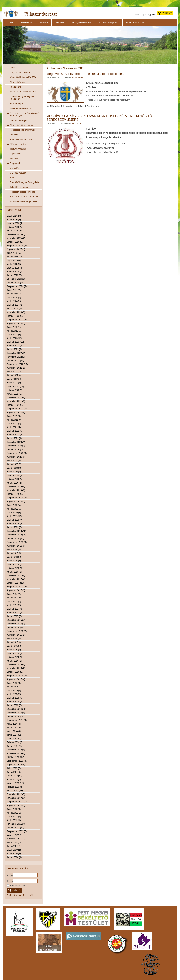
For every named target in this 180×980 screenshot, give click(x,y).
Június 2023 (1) (14, 331)
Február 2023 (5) (15, 346)
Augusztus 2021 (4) (16, 412)
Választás (15, 168)
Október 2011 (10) (15, 828)
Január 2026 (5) (14, 231)
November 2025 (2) (16, 238)
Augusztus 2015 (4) (16, 679)
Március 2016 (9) (15, 653)
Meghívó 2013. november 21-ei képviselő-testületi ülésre (86, 74)
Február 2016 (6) (15, 657)
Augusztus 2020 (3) (16, 457)
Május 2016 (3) (14, 646)
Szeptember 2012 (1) (17, 802)
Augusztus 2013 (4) (16, 765)
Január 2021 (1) (14, 438)
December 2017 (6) (16, 576)
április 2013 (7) (14, 779)
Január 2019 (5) (14, 527)
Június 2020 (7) (14, 464)
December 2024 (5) (16, 279)
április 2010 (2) (14, 854)
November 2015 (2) (16, 668)
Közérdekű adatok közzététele (24, 197)
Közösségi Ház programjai (22, 130)
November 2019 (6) (16, 490)
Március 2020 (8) (15, 475)
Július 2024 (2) (14, 290)
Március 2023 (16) (15, 342)
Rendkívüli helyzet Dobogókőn (24, 182)
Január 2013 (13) (15, 791)
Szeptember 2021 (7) (17, 409)
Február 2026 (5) (15, 227)
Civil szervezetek (18, 173)
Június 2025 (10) (15, 257)
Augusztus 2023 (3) (16, 323)
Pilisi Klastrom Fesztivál (21, 139)
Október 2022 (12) (15, 361)
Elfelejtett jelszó (14, 895)
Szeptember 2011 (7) (17, 831)
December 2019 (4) (16, 487)
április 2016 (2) (14, 650)
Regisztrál (28, 895)
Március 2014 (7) (15, 739)
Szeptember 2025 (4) (17, 246)
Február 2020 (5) (15, 479)
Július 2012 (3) (14, 809)
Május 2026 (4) (14, 216)
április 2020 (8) (14, 472)
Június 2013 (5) (14, 772)
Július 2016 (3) (14, 639)
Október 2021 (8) (15, 405)
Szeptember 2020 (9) (17, 453)
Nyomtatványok (17, 82)
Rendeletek (43, 23)
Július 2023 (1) (14, 327)
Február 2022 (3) (15, 390)
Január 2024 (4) (14, 309)
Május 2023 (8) (14, 335)
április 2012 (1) (14, 820)
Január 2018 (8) (14, 572)
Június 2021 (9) (14, 420)
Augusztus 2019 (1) (16, 501)
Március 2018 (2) (15, 564)
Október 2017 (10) (15, 583)
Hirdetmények (17, 104)
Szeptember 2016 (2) (17, 631)
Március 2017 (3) (15, 609)
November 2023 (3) (16, 312)
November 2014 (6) (16, 713)
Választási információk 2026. (24, 77)
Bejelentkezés (14, 890)
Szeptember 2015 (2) (17, 676)
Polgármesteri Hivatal (20, 73)
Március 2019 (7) (15, 520)
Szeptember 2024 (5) (17, 286)
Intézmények (16, 87)
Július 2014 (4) (14, 724)
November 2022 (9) (16, 357)
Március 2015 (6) (15, 698)
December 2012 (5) (16, 794)
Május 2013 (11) (14, 776)
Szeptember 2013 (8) (17, 761)
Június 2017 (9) (14, 598)
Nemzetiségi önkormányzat (23, 125)
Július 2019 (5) (14, 505)
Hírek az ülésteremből (20, 108)
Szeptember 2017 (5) (17, 587)
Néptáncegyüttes (18, 144)
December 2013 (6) (16, 750)
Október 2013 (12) (15, 757)
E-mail (10, 875)
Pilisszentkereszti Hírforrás (23, 192)
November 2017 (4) (16, 579)
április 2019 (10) (14, 516)
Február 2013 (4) (15, 787)
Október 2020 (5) (15, 449)
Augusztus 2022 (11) (17, 368)
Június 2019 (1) (14, 509)
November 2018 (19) (16, 535)
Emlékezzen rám (16, 886)
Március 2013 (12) (15, 783)
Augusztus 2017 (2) (16, 590)
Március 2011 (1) (15, 835)
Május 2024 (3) (14, 297)
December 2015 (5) (16, 665)
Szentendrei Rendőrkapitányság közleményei (25, 114)
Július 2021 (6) (14, 416)
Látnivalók (15, 135)
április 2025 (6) (14, 264)
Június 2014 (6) (14, 728)
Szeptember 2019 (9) (17, 498)
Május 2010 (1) (14, 850)
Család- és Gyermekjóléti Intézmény (22, 98)
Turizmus (14, 159)
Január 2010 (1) (14, 857)
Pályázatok (59, 23)
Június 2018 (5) (14, 553)
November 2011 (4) (16, 824)
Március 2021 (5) (15, 431)
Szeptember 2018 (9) (17, 542)
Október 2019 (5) (15, 494)
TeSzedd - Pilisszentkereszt (23, 92)
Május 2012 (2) (14, 817)
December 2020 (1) (16, 442)
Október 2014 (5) (15, 716)
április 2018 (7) (14, 561)
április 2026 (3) (14, 220)
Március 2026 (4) (15, 223)
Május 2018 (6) (14, 557)
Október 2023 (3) (15, 316)
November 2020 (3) (16, 446)
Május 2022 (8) (14, 379)
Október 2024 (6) (15, 283)
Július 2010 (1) (14, 842)
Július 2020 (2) (14, 461)
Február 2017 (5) (15, 613)
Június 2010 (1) (14, 846)
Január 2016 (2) (14, 661)
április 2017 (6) (14, 605)
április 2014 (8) (14, 735)
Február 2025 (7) (15, 272)
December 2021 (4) (16, 398)
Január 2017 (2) (14, 616)
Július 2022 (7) (14, 372)
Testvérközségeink (19, 149)
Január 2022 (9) (14, 394)
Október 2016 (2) (15, 627)
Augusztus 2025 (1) (16, 249)
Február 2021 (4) (15, 435)
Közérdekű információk (135, 23)
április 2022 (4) (14, 383)
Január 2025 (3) (14, 275)
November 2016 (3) (16, 624)
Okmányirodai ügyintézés (81, 23)
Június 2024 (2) (14, 294)
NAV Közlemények (19, 120)
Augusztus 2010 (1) (16, 839)
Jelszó (10, 881)
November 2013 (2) (16, 753)
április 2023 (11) (14, 338)
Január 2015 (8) (14, 705)
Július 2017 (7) (14, 594)
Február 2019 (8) (15, 524)
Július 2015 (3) (14, 683)
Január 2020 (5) (14, 483)
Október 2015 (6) (15, 672)
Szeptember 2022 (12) (17, 364)
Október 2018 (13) (15, 538)
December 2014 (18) (16, 709)
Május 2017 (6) (14, 601)
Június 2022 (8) (14, 375)
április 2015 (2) (14, 694)
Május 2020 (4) (14, 468)
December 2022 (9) (16, 353)
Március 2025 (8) (15, 268)
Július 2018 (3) (14, 550)
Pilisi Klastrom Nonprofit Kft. (108, 23)
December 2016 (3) (16, 620)
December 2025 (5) (16, 234)
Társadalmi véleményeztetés (24, 201)
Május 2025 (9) (14, 260)
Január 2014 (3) (14, 746)
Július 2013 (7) (14, 768)
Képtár (13, 178)
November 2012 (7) (16, 798)
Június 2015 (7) (14, 687)
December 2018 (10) (16, 531)
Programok (15, 163)
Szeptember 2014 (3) (17, 720)
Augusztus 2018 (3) (16, 546)
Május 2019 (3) (14, 513)
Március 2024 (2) (15, 305)
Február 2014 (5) (15, 742)
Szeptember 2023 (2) (17, 320)
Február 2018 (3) (15, 568)
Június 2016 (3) (14, 642)
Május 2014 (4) (14, 731)
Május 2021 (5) (14, 424)
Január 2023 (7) (14, 349)
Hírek (13, 68)
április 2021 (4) (14, 427)
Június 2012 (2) (14, 813)
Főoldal (10, 23)
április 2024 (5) (14, 301)
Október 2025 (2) (15, 242)
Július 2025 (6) (14, 253)
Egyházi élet (16, 154)
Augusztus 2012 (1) (16, 805)
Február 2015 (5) (15, 702)
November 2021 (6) (16, 401)
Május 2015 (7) (14, 690)
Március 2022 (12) (15, 386)
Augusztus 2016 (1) (16, 635)
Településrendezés (19, 187)
